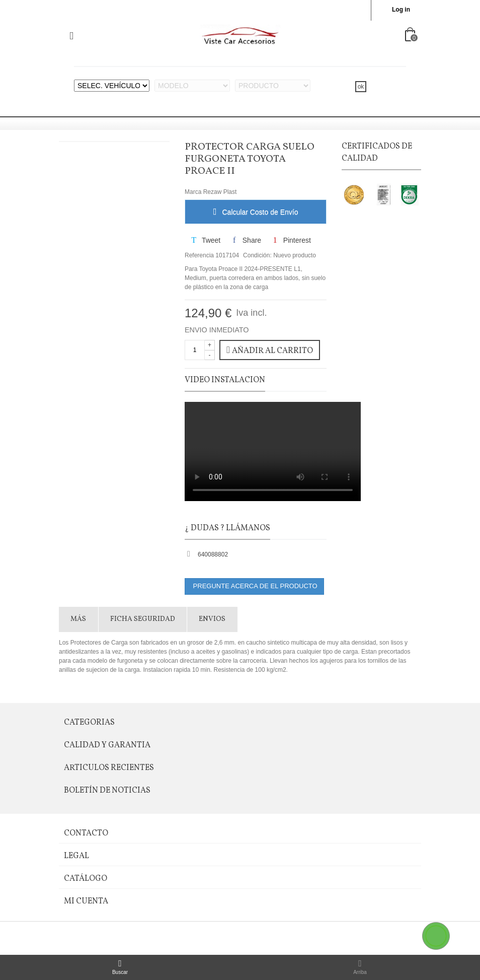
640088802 (213, 554)
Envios (212, 619)
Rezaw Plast (220, 192)
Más (78, 619)
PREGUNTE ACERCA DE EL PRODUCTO (254, 586)
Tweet (205, 240)
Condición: (257, 255)
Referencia (199, 255)
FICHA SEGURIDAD (143, 619)
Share (246, 240)
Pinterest (291, 240)
